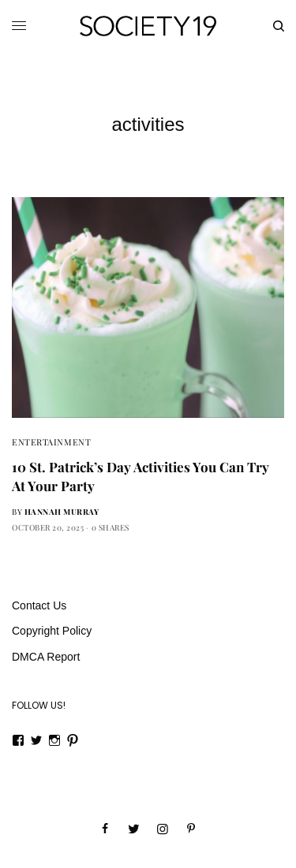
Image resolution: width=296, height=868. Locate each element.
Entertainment (51, 442)
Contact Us (39, 605)
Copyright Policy (52, 631)
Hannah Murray (62, 512)
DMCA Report (46, 657)
